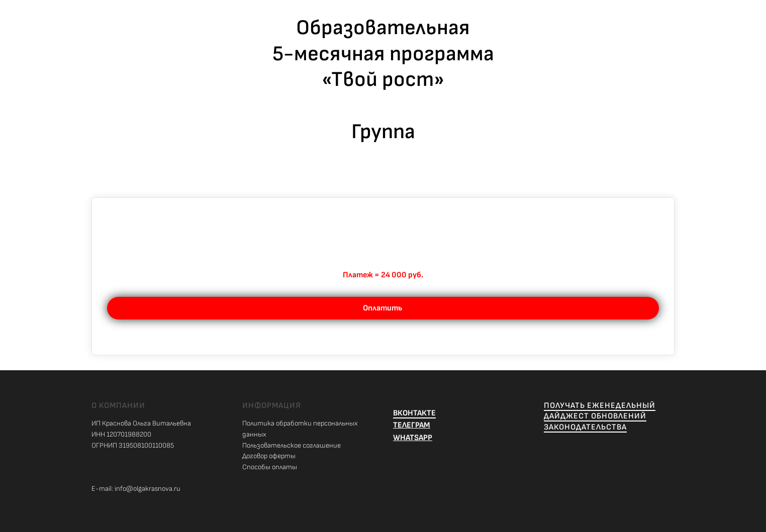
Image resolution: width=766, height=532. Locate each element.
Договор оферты (269, 456)
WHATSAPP (413, 438)
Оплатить (383, 308)
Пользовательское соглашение (292, 445)
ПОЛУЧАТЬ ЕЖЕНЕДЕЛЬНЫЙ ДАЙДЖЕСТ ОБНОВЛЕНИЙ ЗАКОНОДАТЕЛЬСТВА (600, 416)
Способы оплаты (270, 467)
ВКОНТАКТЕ (414, 413)
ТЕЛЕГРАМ (412, 425)
